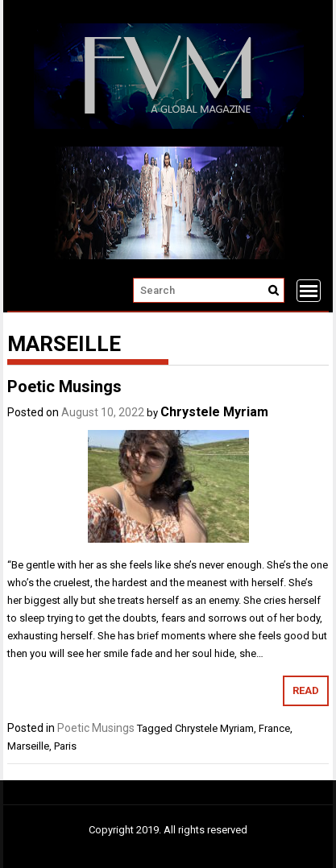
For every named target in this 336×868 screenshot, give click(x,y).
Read (306, 690)
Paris (65, 746)
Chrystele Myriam (214, 412)
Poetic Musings (64, 386)
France (274, 728)
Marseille (28, 746)
